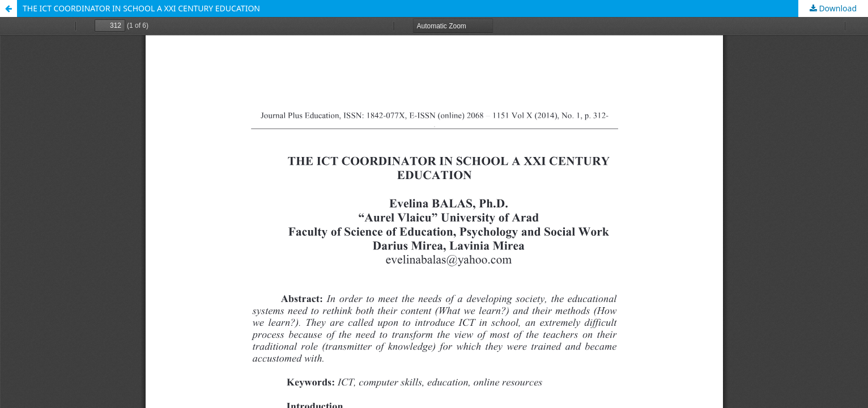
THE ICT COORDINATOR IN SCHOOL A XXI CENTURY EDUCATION (141, 8)
